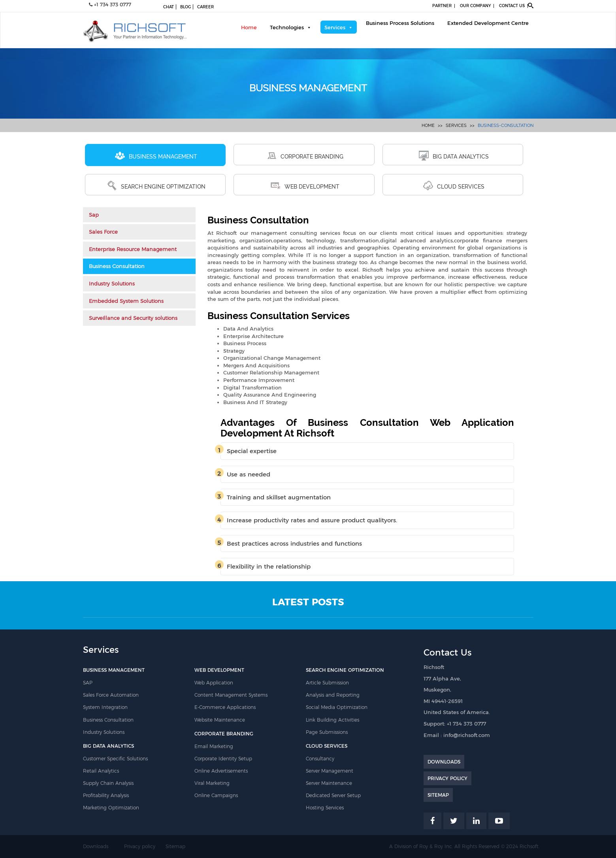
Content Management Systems (231, 695)
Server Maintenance (329, 783)
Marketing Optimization (111, 808)
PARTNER (442, 6)
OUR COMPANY (475, 6)
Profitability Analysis (106, 795)
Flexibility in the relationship (269, 566)
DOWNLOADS (444, 762)
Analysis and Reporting (333, 695)
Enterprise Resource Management (133, 249)
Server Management (330, 771)
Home (249, 27)
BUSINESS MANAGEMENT (156, 156)
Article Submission (327, 683)
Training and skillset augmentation (279, 497)
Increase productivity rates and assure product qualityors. (312, 520)
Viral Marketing (212, 783)
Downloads (96, 846)
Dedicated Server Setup (333, 795)
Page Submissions (327, 732)
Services (335, 27)
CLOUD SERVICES (454, 186)
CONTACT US (512, 6)
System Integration (105, 707)
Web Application (214, 683)
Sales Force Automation (111, 695)
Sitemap (175, 846)
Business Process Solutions (400, 23)
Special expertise (252, 451)
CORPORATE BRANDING (305, 156)
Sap (94, 215)
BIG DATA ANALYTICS (454, 156)
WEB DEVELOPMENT (305, 186)
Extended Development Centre (488, 23)
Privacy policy (140, 846)
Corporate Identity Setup (223, 759)
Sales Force (103, 232)
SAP (88, 683)
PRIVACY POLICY (447, 778)
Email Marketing (214, 746)
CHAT (169, 7)
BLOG (186, 7)
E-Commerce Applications (225, 707)
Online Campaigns (216, 795)
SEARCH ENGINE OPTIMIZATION (156, 186)
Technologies (287, 27)
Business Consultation (117, 266)
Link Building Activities (332, 720)
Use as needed (249, 474)
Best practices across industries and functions (294, 543)
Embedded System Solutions (126, 301)
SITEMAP (438, 795)
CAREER (205, 7)
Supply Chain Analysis (108, 783)
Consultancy (320, 759)
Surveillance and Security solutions (133, 318)
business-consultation (506, 126)
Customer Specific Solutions (115, 759)
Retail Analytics (101, 771)
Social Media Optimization (337, 707)
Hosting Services (325, 808)
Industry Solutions (112, 283)
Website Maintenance (220, 720)
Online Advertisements (221, 771)
